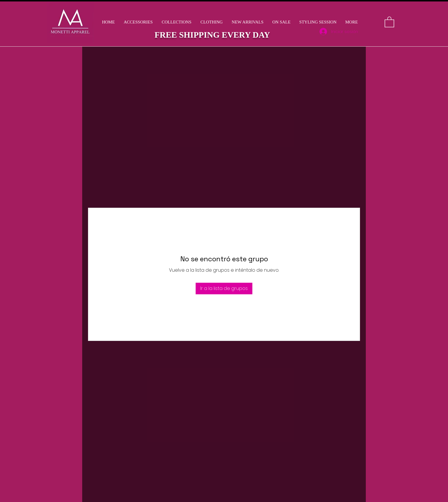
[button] (177, 22)
